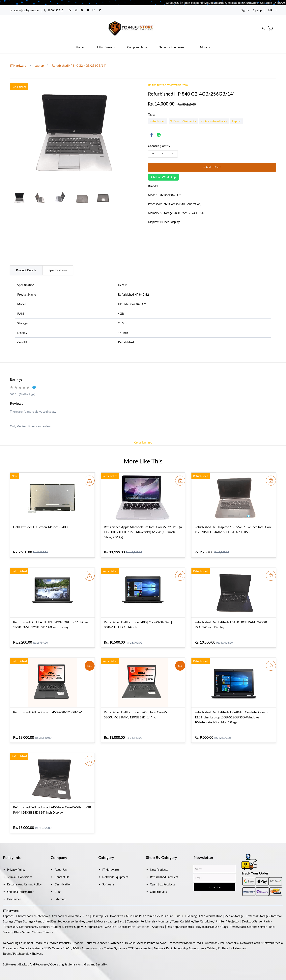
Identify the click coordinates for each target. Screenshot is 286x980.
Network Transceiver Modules (176, 939)
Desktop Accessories (180, 923)
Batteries (143, 923)
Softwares (10, 960)
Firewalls (129, 939)
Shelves (37, 950)
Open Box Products (163, 880)
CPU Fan (111, 923)
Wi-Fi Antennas (208, 939)
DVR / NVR (72, 944)
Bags (225, 923)
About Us (61, 866)
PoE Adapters (229, 939)
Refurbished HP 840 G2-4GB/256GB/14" (79, 62)
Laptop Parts (127, 923)
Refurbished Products (164, 873)
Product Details (26, 266)
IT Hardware (18, 62)
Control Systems (114, 944)
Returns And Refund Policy (24, 880)
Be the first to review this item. (168, 81)
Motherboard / (29, 923)
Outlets (223, 944)
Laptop (39, 62)
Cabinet (58, 923)
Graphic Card (94, 923)
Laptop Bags (116, 917)
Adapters (158, 923)
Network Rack (163, 944)
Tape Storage (25, 917)
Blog (58, 888)
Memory (44, 923)
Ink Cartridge (204, 917)
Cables (211, 944)
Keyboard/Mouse (208, 923)
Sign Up (257, 10)
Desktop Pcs (100, 912)
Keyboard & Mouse (93, 917)
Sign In (245, 10)
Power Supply (74, 923)
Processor (10, 923)
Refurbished (143, 438)
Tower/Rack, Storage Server (248, 923)
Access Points (146, 939)
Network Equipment (115, 873)
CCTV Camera (53, 944)
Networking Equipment (18, 939)
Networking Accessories (188, 944)
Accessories (71, 917)
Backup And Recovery (34, 960)
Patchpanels (21, 950)
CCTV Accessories (140, 944)
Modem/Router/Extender (90, 939)
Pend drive (43, 917)
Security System (31, 944)
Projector (234, 917)
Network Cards (250, 939)
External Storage (258, 912)
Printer (220, 917)
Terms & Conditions (20, 873)
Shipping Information (21, 888)
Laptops (8, 912)
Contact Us (62, 873)
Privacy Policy (16, 866)
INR (270, 10)
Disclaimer (14, 895)
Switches (116, 939)
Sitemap (60, 895)
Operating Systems (63, 960)
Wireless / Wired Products (53, 939)
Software (108, 880)
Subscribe (215, 883)
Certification (63, 880)
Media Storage (234, 912)
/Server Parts (262, 917)
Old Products (158, 888)
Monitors (164, 917)
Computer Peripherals (141, 917)
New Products (159, 866)
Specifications (58, 266)
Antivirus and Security (92, 960)
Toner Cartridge (183, 917)
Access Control (91, 944)
